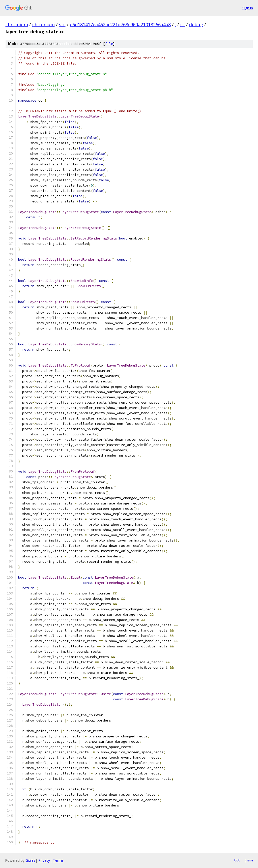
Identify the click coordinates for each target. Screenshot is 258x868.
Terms (58, 860)
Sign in (248, 8)
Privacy (44, 860)
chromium (17, 24)
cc (183, 24)
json (249, 860)
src (62, 24)
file (109, 44)
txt (237, 860)
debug (196, 24)
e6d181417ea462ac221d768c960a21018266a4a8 (120, 24)
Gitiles (30, 860)
